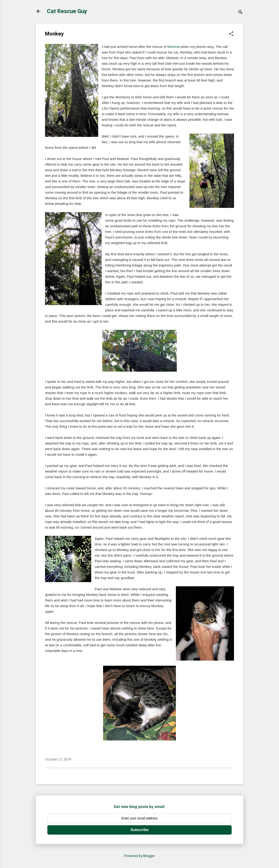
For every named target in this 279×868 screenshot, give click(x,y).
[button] (231, 34)
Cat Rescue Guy (67, 11)
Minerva (174, 47)
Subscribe (139, 830)
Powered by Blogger (140, 856)
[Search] (241, 13)
